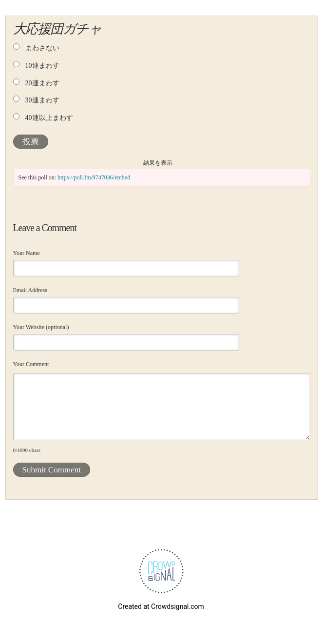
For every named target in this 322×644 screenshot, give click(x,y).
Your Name (27, 253)
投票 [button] (31, 142)
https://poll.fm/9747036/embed (94, 177)
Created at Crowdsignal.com (161, 606)
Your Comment (31, 364)
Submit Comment (52, 470)
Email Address (30, 290)
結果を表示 (158, 163)
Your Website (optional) (41, 327)
